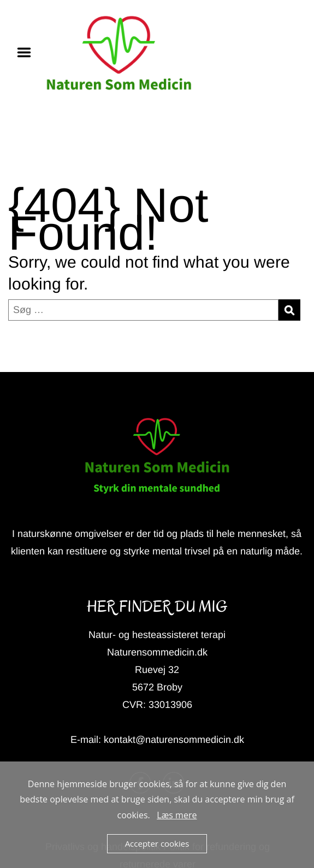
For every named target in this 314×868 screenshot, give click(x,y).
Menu (28, 52)
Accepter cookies (157, 843)
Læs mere (177, 815)
